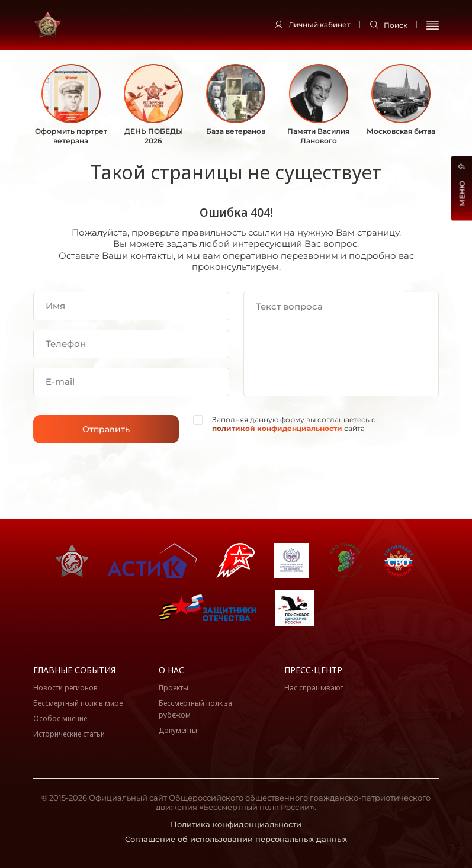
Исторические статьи (69, 734)
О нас (171, 670)
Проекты (174, 688)
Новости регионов (65, 688)
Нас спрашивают (314, 688)
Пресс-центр (313, 670)
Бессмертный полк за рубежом (195, 709)
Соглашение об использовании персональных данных (236, 839)
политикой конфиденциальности (277, 428)
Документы (178, 730)
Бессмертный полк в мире (78, 703)
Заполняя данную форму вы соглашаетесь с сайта (294, 424)
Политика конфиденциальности (236, 824)
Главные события (74, 670)
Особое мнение (60, 718)
